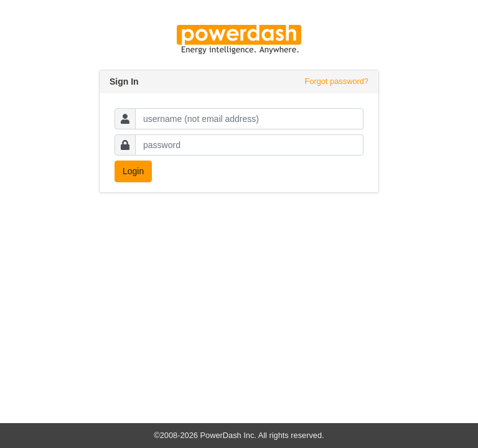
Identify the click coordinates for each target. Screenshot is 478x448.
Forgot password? (337, 81)
